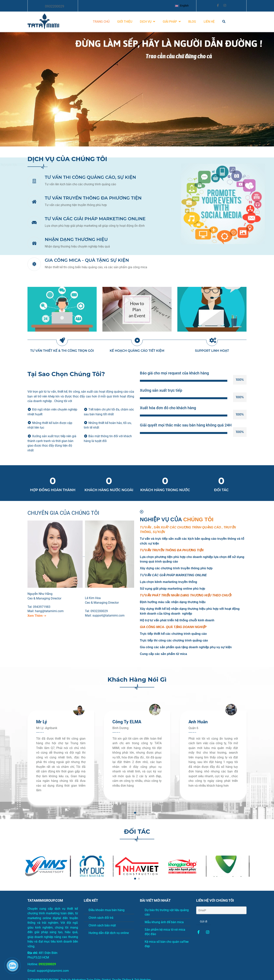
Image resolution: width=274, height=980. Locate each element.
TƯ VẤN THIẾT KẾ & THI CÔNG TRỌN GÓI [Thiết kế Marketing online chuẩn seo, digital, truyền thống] (62, 351)
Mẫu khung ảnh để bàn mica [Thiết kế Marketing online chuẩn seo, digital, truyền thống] (162, 922)
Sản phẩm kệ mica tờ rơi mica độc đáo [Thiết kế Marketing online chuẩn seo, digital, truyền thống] (163, 932)
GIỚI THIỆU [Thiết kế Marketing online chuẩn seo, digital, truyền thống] (125, 22)
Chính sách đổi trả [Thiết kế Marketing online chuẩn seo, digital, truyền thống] (99, 918)
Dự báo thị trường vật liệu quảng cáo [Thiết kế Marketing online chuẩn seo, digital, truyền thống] (164, 912)
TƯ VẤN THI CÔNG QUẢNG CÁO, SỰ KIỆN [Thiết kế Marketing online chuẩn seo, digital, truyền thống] (90, 177)
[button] (183, 6)
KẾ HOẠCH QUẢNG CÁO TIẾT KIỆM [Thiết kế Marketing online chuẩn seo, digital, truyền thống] (137, 351)
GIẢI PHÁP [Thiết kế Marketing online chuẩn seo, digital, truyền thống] (172, 22)
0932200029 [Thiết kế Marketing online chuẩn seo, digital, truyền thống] (55, 6)
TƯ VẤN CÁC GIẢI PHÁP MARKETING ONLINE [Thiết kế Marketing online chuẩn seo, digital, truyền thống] (95, 219)
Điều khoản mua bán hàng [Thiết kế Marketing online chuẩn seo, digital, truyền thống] (104, 910)
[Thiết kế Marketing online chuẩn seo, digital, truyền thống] (198, 932)
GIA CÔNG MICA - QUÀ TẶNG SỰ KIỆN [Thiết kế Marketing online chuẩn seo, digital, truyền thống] (87, 260)
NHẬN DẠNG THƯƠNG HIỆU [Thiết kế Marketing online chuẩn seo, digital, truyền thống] (76, 239)
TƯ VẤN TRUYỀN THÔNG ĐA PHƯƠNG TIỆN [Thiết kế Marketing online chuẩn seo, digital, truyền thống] (93, 198)
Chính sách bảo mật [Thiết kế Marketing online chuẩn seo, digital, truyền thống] (100, 925)
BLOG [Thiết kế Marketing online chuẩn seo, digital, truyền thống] (192, 22)
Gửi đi (204, 921)
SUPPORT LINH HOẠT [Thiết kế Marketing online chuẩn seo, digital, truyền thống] (212, 351)
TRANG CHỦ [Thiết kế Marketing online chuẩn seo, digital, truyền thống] (101, 22)
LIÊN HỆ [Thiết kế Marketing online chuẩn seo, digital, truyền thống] (209, 22)
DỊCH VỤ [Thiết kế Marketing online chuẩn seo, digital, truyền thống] (147, 22)
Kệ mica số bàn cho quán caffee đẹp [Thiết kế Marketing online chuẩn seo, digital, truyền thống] (164, 944)
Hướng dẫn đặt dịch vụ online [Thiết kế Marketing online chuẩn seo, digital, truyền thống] (106, 933)
